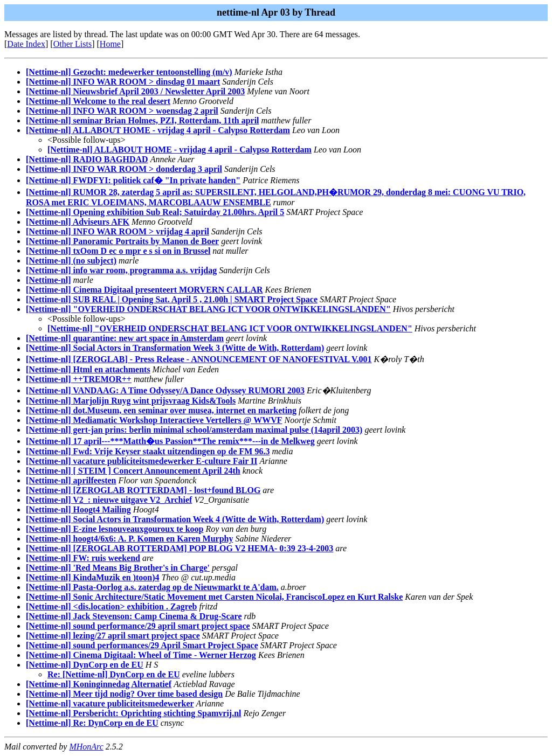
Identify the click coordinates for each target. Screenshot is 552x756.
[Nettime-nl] (49, 280)
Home (110, 44)
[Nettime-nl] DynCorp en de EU (85, 665)
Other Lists (73, 44)
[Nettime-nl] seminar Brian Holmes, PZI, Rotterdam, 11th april (143, 120)
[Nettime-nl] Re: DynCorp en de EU (92, 723)
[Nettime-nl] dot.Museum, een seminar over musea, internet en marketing (161, 410)
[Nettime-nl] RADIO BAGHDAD (87, 159)
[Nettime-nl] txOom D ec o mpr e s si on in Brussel (118, 251)
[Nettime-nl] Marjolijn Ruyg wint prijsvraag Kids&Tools (131, 401)
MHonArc (86, 747)
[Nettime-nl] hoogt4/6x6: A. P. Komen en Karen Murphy (129, 539)
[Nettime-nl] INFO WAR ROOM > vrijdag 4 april (118, 231)
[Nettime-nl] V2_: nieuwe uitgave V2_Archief (109, 500)
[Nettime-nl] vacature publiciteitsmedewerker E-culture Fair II (142, 461)
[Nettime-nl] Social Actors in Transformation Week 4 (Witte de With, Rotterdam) (175, 519)
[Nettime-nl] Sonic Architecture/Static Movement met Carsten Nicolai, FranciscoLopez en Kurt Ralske (214, 597)
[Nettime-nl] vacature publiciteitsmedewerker (110, 703)
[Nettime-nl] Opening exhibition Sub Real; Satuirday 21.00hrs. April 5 (155, 212)
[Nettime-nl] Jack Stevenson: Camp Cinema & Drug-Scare (134, 616)
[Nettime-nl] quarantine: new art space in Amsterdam (125, 338)
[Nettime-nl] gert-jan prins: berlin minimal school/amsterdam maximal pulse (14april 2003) (194, 430)
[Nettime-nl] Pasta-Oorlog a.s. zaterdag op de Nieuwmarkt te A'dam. (152, 587)
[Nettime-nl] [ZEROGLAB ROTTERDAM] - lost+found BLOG (143, 490)
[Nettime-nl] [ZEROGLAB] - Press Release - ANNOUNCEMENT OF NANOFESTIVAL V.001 (199, 359)
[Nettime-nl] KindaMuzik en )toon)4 (93, 577)
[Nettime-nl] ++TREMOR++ (79, 379)
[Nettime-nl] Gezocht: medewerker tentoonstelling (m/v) (129, 72)
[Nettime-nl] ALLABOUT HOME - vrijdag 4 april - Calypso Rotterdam (158, 130)
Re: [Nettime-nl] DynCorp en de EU (114, 674)
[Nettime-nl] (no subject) (71, 261)
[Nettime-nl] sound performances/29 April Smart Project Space (142, 645)
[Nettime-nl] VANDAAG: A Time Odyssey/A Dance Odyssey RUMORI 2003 (165, 390)
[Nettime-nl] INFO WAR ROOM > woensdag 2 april (122, 111)
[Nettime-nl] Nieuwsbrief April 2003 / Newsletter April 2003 (135, 91)
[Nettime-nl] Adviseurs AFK (78, 222)
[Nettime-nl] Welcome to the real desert (98, 101)
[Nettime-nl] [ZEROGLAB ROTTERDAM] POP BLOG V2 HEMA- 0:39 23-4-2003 (180, 548)
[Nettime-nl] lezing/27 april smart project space (113, 636)
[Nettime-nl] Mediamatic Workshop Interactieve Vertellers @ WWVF (154, 420)
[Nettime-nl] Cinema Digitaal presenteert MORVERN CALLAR (144, 290)
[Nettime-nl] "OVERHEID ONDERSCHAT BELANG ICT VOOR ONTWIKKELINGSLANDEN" (208, 309)
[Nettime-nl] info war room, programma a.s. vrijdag (121, 270)
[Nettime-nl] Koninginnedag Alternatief (99, 684)
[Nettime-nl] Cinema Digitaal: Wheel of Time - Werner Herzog (141, 655)
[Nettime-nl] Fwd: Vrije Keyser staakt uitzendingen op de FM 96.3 (148, 451)
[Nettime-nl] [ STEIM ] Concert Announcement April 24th (133, 471)
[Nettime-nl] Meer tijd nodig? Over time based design (124, 694)
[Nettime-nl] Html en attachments (88, 369)
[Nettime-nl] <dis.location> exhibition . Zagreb (111, 606)
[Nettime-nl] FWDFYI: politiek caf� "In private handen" (133, 180)
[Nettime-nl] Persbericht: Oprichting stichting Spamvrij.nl (134, 713)
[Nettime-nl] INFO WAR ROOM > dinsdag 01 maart (123, 82)
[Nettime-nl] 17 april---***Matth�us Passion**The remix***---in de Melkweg (170, 441)
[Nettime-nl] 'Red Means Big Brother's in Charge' (118, 568)
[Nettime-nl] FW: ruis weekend (83, 558)
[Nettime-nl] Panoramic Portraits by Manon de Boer (122, 241)
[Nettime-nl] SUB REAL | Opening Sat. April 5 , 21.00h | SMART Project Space (172, 299)
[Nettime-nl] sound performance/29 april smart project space (138, 626)
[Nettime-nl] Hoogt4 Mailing (78, 509)
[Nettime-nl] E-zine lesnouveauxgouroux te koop (115, 529)
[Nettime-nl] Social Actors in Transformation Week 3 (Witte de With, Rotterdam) (175, 348)
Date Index (26, 44)
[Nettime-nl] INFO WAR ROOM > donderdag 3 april (124, 169)
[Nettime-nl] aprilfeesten (71, 480)
